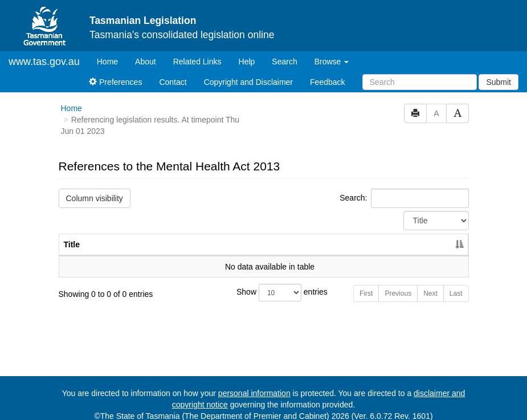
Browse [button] (332, 52)
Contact (173, 72)
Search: (404, 189)
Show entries (263, 283)
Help (247, 52)
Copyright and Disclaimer (248, 72)
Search (284, 52)
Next (430, 284)
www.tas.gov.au (44, 52)
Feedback (327, 72)
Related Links (197, 52)
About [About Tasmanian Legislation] (146, 52)
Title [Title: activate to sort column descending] (72, 235)
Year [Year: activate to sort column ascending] (426, 235)
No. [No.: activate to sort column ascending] (373, 235)
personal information (254, 384)
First (366, 284)
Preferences (115, 72)
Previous (398, 284)
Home (112, 51)
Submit (499, 72)
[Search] (420, 72)
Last (456, 284)
